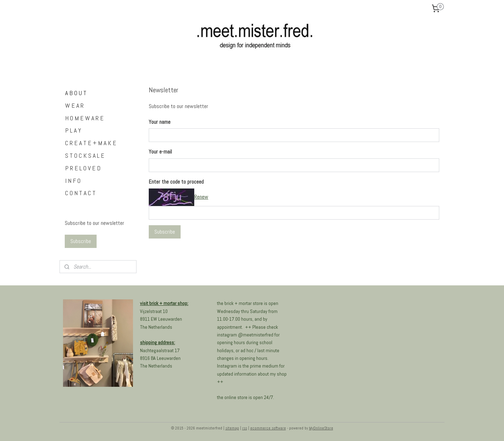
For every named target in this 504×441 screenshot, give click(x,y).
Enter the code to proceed (176, 182)
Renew (201, 197)
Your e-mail (160, 152)
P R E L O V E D (83, 168)
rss (245, 428)
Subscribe (165, 232)
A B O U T (76, 93)
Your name (160, 122)
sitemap (232, 428)
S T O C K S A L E (85, 155)
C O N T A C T (80, 193)
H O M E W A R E (84, 118)
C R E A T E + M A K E (91, 143)
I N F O (73, 181)
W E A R (74, 105)
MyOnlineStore (321, 428)
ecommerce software (268, 428)
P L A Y (73, 130)
